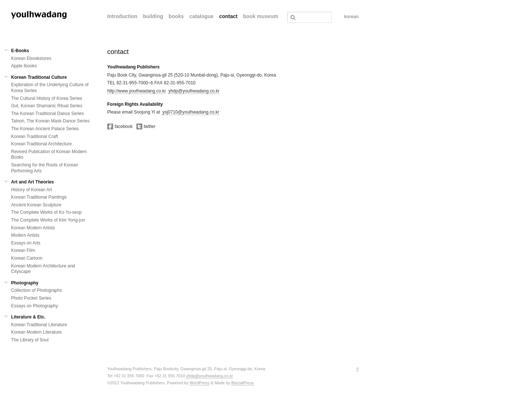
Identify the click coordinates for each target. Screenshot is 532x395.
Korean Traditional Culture (39, 77)
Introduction (122, 16)
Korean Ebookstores (31, 58)
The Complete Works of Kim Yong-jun (48, 220)
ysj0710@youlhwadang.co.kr (191, 112)
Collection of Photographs (36, 290)
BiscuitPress (243, 383)
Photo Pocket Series (31, 298)
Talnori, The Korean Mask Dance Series (50, 121)
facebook (120, 126)
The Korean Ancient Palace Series (45, 129)
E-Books (20, 51)
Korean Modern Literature (36, 332)
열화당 (39, 15)
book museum (260, 16)
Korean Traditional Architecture (41, 144)
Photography (25, 283)
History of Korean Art (32, 190)
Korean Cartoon (27, 258)
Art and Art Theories (33, 182)
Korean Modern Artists (33, 228)
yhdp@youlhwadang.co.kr (194, 91)
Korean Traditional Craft (35, 136)
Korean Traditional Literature (39, 325)
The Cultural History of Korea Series (47, 98)
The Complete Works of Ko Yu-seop (46, 212)
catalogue (201, 16)
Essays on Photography (35, 306)
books (176, 16)
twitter (146, 126)
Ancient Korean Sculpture (36, 205)
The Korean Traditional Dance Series (48, 114)
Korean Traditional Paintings (39, 197)
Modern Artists (25, 235)
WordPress (200, 383)
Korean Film (23, 250)
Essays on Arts (26, 243)
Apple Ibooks (24, 66)
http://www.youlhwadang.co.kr (137, 91)
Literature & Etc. (28, 317)
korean (351, 17)
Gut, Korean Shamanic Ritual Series (47, 106)
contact (228, 16)
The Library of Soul (30, 340)
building (153, 16)
